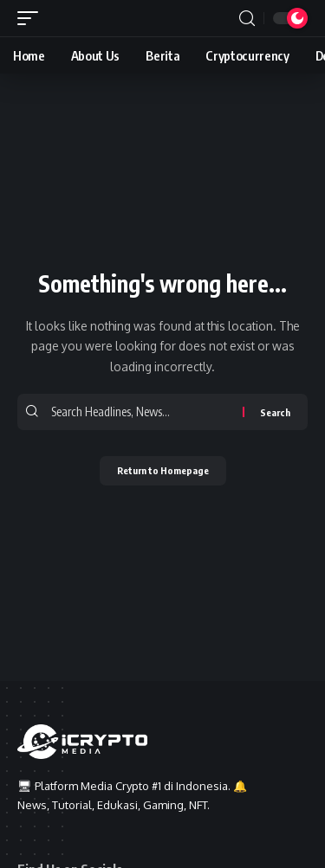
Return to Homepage (163, 470)
